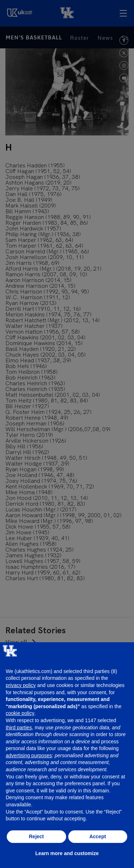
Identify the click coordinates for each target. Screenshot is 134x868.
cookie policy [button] (20, 713)
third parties (19, 728)
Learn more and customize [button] (67, 853)
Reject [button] (36, 836)
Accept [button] (98, 836)
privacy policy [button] (21, 685)
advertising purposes (29, 755)
